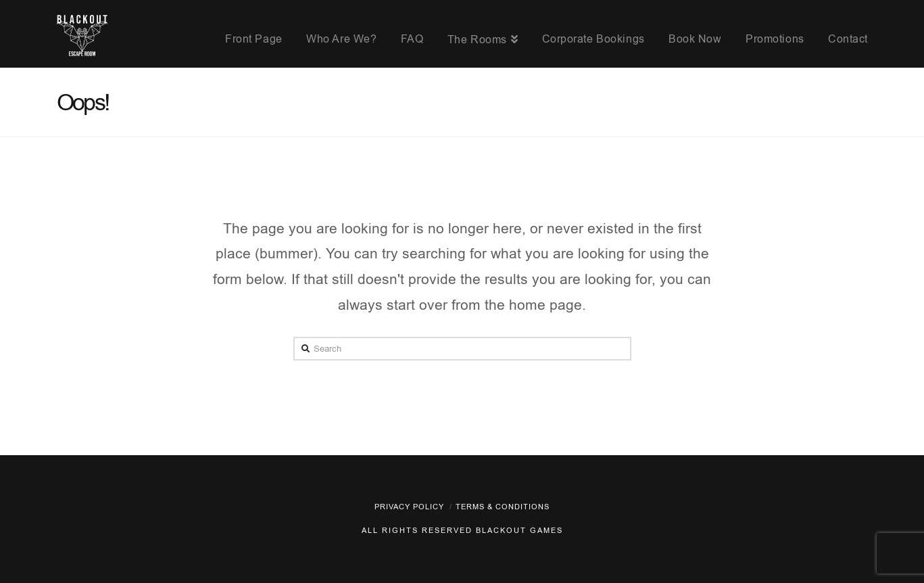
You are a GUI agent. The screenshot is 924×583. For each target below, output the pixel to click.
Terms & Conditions (503, 507)
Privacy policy (409, 507)
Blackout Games (519, 531)
